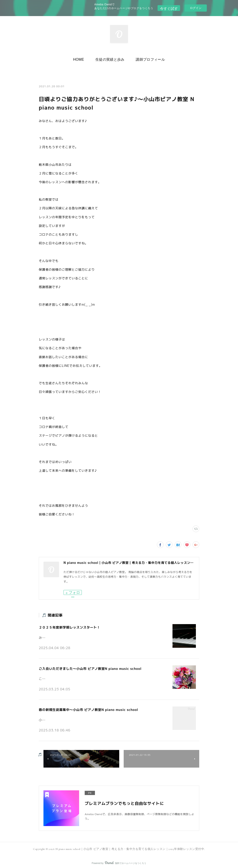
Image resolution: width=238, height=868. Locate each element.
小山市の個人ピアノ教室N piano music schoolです (73, 716)
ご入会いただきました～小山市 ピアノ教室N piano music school (88, 667)
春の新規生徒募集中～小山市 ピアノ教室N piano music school (86, 707)
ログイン (196, 8)
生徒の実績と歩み (110, 58)
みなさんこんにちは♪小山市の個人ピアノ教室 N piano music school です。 (90, 636)
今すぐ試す (169, 8)
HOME (82, 58)
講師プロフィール (147, 58)
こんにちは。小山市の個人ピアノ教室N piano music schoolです (81, 676)
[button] (82, 58)
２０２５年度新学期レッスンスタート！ (68, 627)
